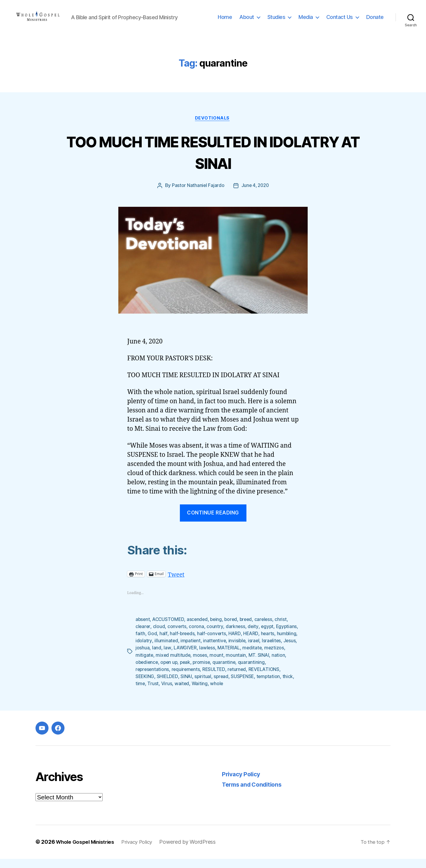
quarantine (267, 672)
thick (167, 693)
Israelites (159, 657)
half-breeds (206, 643)
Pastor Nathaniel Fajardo (197, 195)
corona (197, 636)
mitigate (189, 664)
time (180, 693)
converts (177, 636)
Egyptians (146, 643)
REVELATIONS (151, 686)
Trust (193, 693)
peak (227, 672)
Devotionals (213, 128)
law (219, 657)
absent (143, 629)
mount (262, 664)
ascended (199, 629)
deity (254, 636)
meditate (145, 664)
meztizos (168, 664)
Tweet (177, 584)
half (187, 643)
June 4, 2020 (255, 195)
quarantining (149, 679)
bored (234, 629)
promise (243, 672)
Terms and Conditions (255, 794)
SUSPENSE (279, 686)
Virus (206, 693)
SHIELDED (202, 686)
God (176, 643)
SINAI (222, 686)
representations (182, 679)
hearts (142, 650)
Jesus (178, 657)
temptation (147, 693)
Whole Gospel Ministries (87, 851)
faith (164, 643)
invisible (277, 650)
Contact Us (340, 21)
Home (225, 21)
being (219, 629)
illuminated (205, 650)
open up (210, 672)
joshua (194, 657)
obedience (187, 672)
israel (141, 657)
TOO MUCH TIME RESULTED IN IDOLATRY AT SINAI (213, 161)
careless (268, 629)
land (208, 657)
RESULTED (245, 679)
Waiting (240, 693)
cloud (159, 636)
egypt (268, 636)
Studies (276, 21)
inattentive (254, 650)
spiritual (239, 686)
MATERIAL (281, 657)
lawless (259, 657)
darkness (236, 636)
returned (268, 679)
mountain (282, 664)
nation (166, 672)
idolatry (182, 650)
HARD (260, 643)
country (216, 636)
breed (250, 629)
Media (306, 21)
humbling (162, 650)
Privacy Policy (242, 784)
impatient (230, 650)
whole (257, 693)
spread (257, 686)
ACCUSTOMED (169, 629)
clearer (143, 636)
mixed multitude (218, 664)
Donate (375, 21)
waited (222, 693)
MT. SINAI (146, 672)
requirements (217, 679)
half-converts (236, 643)
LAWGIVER (237, 657)
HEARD (276, 643)
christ (285, 629)
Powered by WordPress (194, 851)
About (247, 21)
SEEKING (180, 686)
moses (246, 664)
